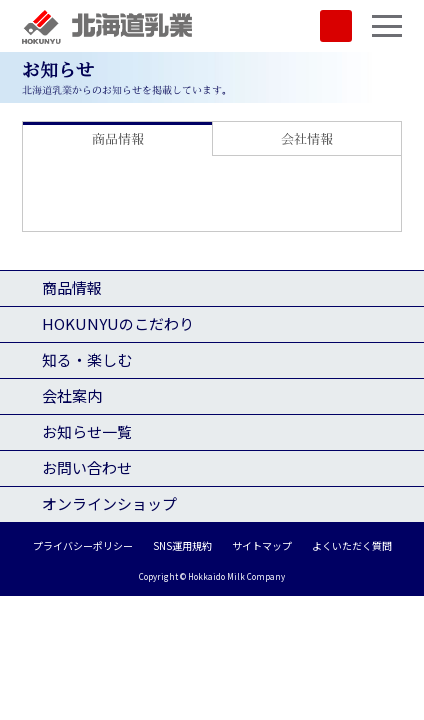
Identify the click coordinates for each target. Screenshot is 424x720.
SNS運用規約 (182, 545)
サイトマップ (262, 545)
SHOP (336, 26)
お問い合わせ (87, 467)
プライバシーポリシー (83, 545)
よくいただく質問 (352, 545)
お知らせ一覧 (87, 431)
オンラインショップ (109, 503)
